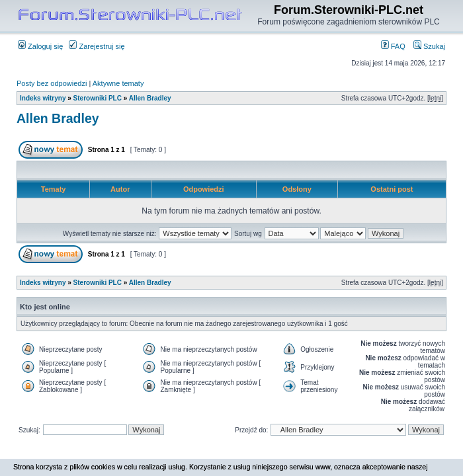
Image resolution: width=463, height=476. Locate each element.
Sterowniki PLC (98, 98)
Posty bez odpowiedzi (52, 83)
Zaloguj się (40, 46)
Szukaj (429, 46)
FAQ (393, 46)
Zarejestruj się (97, 46)
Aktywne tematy (118, 83)
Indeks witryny (43, 98)
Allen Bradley (150, 98)
